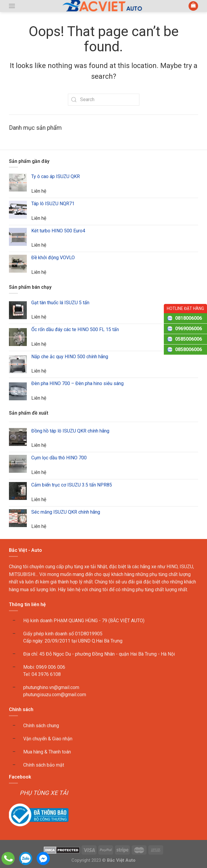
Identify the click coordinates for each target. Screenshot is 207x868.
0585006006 (189, 339)
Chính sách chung (41, 726)
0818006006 (189, 318)
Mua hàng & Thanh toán (47, 752)
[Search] (104, 100)
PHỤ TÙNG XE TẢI (44, 793)
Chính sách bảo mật (44, 765)
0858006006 (189, 349)
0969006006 (189, 329)
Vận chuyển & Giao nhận (48, 739)
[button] (12, 6)
